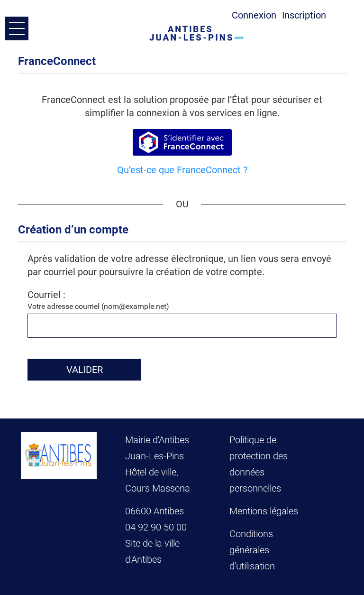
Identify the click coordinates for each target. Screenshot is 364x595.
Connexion (254, 15)
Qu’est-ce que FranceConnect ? (182, 170)
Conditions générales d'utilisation (252, 550)
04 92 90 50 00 (157, 527)
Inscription (304, 15)
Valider (85, 370)
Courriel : (46, 295)
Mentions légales (264, 511)
